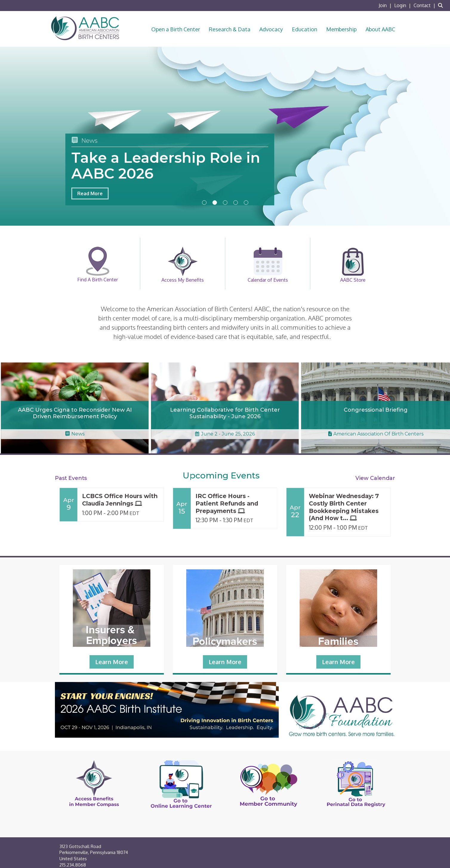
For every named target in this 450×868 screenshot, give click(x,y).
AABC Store (353, 265)
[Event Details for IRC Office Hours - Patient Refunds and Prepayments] (234, 504)
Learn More (112, 662)
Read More (90, 193)
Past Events (71, 478)
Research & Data (230, 29)
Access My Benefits (183, 265)
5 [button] (246, 203)
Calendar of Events (268, 265)
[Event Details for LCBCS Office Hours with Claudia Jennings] (121, 500)
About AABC (380, 29)
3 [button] (225, 203)
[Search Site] (442, 5)
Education (305, 29)
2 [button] (215, 203)
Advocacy (271, 29)
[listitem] (386, 5)
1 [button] (204, 203)
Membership (341, 29)
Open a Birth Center (176, 29)
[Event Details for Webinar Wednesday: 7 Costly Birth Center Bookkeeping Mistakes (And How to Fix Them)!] (347, 507)
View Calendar (375, 478)
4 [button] (236, 203)
